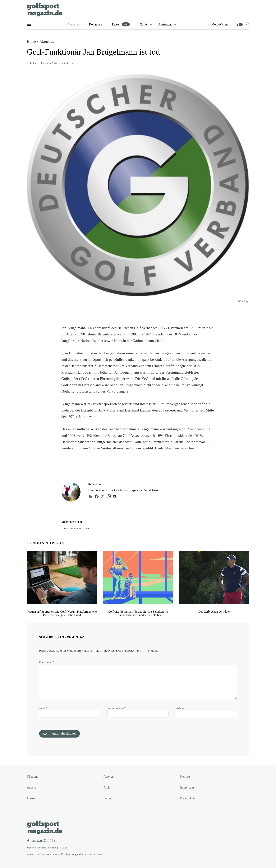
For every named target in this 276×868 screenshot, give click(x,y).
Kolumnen (96, 24)
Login (107, 798)
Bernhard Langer (73, 528)
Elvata (99, 854)
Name (43, 708)
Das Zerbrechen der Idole (214, 612)
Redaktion (32, 63)
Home (31, 41)
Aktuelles (73, 24)
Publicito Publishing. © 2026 (52, 848)
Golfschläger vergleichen (71, 854)
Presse (31, 798)
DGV (90, 528)
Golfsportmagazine (46, 854)
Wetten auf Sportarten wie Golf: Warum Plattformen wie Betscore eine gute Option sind (62, 613)
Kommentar (45, 662)
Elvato (90, 854)
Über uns (32, 777)
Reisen (121, 24)
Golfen (144, 24)
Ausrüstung (165, 24)
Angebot (32, 787)
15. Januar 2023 (49, 63)
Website (180, 708)
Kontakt (185, 777)
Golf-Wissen (220, 24)
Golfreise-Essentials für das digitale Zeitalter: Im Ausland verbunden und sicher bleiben (138, 613)
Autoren (108, 777)
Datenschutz (188, 798)
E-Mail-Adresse (117, 708)
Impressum (187, 787)
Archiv (108, 787)
